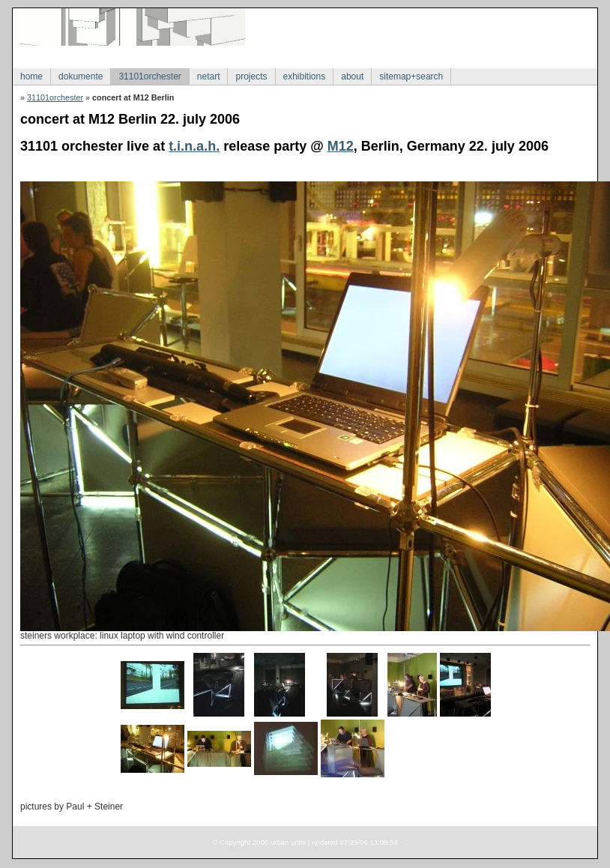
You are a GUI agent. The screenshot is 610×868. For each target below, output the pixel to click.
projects (251, 76)
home (31, 76)
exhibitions (305, 76)
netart (209, 76)
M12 (341, 146)
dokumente (81, 76)
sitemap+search (411, 76)
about (352, 76)
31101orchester (150, 76)
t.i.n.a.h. (194, 146)
